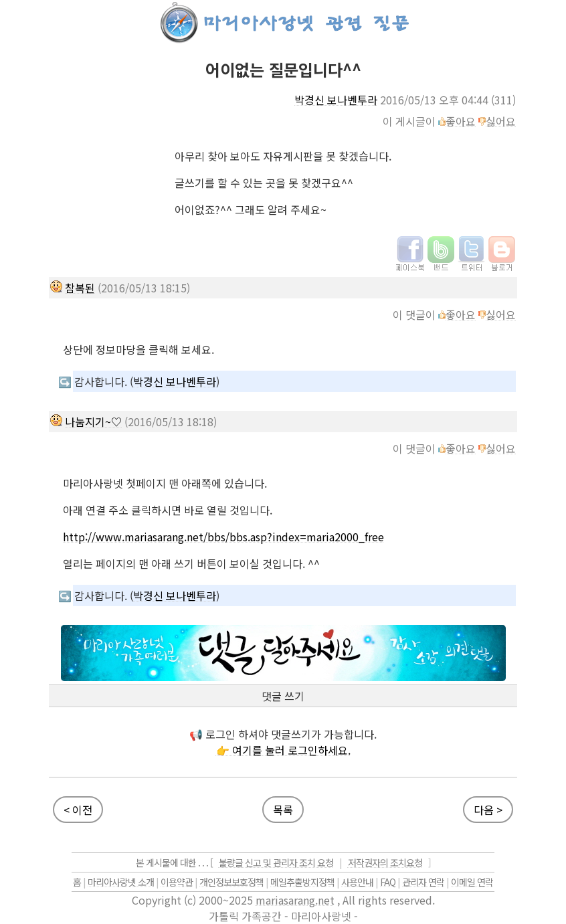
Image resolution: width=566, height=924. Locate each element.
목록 (283, 810)
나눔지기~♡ (93, 422)
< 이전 (78, 810)
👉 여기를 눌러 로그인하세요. (283, 750)
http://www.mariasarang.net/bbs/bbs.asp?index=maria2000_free (223, 537)
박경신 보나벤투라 (336, 100)
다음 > (488, 810)
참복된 (80, 288)
